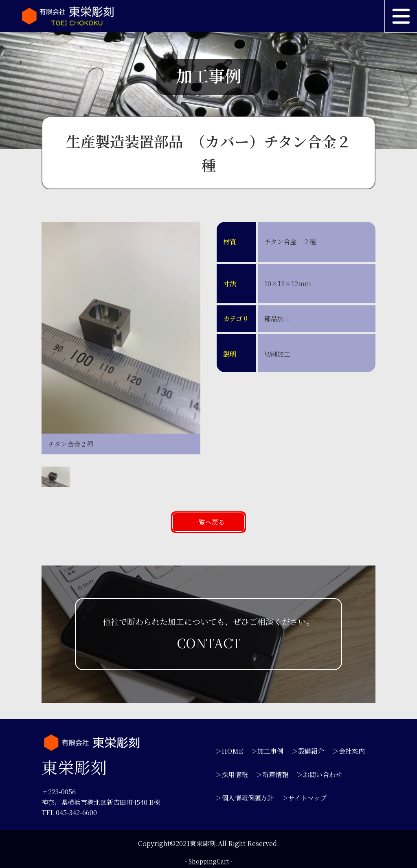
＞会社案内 (349, 751)
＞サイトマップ (304, 798)
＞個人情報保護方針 (244, 798)
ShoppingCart (209, 861)
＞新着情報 (272, 775)
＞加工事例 (267, 751)
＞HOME (229, 751)
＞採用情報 (231, 775)
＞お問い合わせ (319, 775)
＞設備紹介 (308, 751)
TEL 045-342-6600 (69, 812)
